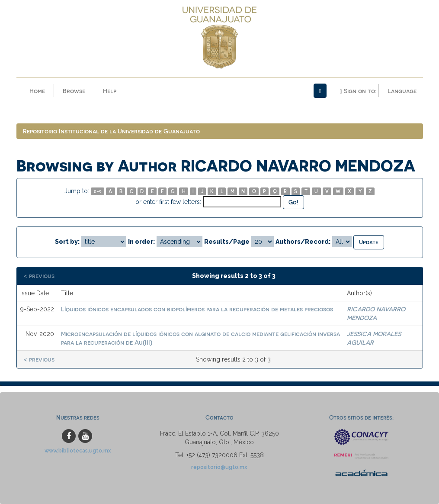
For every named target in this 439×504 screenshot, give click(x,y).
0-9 (98, 191)
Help (110, 91)
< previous (39, 276)
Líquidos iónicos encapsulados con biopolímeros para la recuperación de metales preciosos (197, 309)
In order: (141, 242)
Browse (74, 91)
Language (402, 91)
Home (37, 91)
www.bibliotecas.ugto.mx (78, 451)
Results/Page (227, 242)
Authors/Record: (303, 242)
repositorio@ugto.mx (219, 467)
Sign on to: (358, 91)
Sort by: (67, 242)
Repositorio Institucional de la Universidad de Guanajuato (111, 131)
